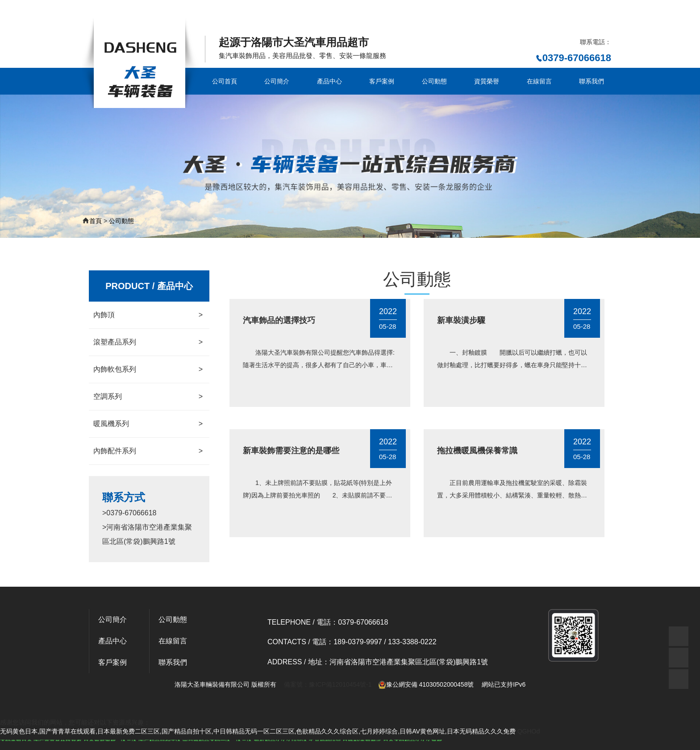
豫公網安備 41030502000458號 (426, 684)
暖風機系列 (148, 424)
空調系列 (148, 397)
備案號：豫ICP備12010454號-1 (328, 684)
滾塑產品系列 (148, 342)
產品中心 (329, 81)
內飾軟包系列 (148, 369)
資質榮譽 (487, 81)
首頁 (96, 221)
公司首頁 (225, 81)
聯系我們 (592, 81)
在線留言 (539, 81)
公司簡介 (277, 81)
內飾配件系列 (148, 451)
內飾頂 (148, 315)
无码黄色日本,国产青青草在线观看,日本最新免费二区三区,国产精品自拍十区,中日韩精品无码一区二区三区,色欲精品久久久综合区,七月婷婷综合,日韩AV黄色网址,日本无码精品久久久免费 (258, 12)
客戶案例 (382, 81)
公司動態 (434, 81)
